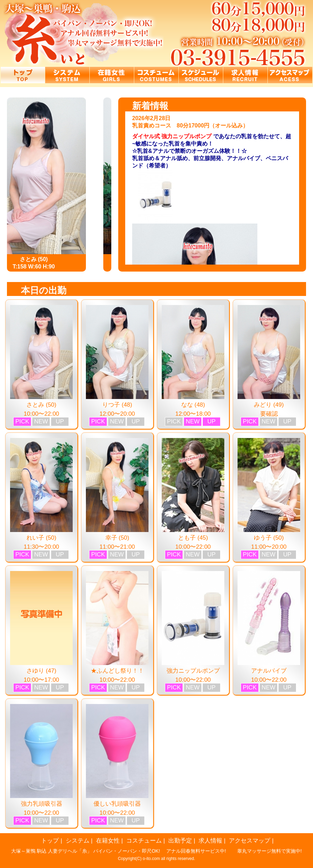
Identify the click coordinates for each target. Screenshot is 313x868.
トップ (50, 841)
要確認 (269, 414)
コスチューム (144, 841)
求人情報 (210, 841)
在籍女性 (108, 841)
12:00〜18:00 (193, 414)
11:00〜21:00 (117, 547)
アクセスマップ (250, 841)
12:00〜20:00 (117, 414)
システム (78, 841)
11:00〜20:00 (269, 547)
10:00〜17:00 (41, 680)
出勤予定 (180, 841)
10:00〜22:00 (41, 414)
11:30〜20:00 (41, 547)
